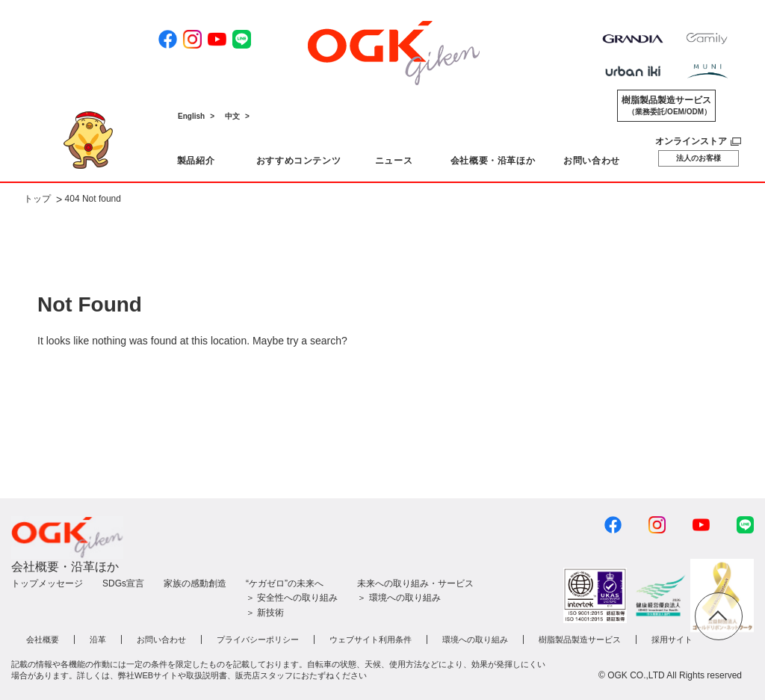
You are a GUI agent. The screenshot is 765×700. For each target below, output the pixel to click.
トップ (37, 199)
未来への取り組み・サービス (415, 583)
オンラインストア (691, 141)
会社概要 (43, 639)
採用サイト (672, 639)
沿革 (98, 639)
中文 (232, 116)
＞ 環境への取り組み (399, 598)
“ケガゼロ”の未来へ (285, 583)
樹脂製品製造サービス (666, 106)
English (191, 116)
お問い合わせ (161, 639)
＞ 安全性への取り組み (292, 598)
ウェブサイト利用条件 (371, 639)
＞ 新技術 (265, 613)
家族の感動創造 (195, 583)
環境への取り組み (475, 639)
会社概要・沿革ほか (65, 567)
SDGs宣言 (123, 583)
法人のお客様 (699, 158)
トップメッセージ (47, 583)
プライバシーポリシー (258, 639)
